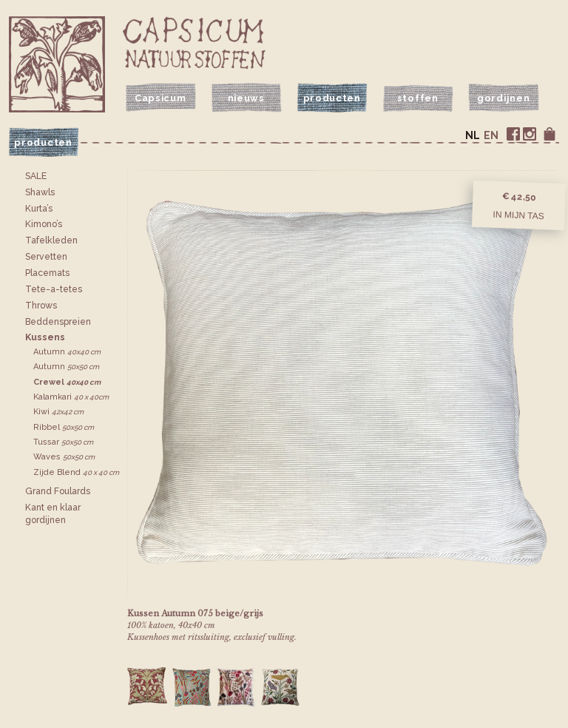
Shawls (40, 192)
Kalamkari (71, 397)
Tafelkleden (51, 240)
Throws (41, 306)
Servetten (46, 257)
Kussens (45, 337)
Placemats (47, 273)
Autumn (67, 352)
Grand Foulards (58, 491)
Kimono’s (44, 224)
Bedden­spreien (58, 322)
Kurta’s (39, 209)
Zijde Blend (76, 472)
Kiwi (58, 412)
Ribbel (64, 427)
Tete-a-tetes (54, 289)
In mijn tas (518, 215)
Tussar (63, 442)
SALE (36, 176)
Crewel (67, 382)
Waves (64, 457)
